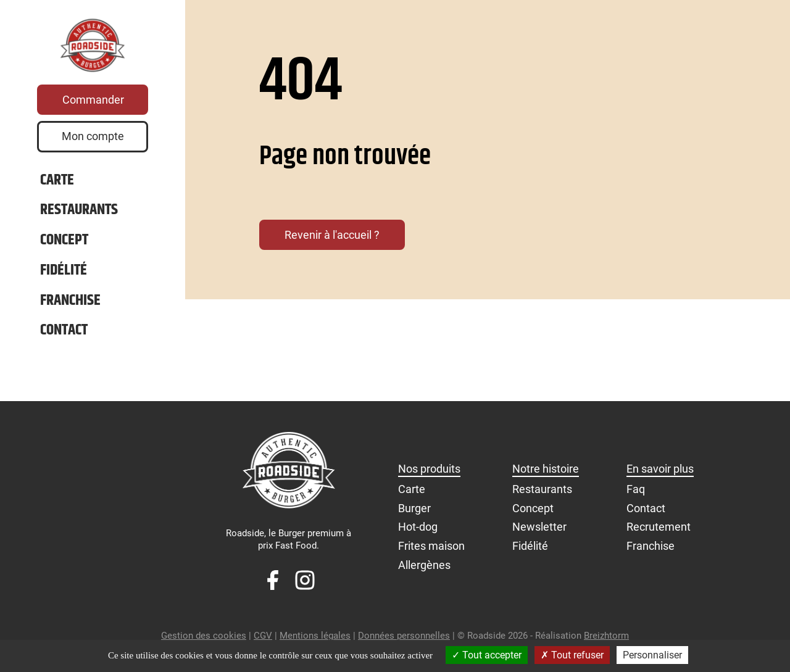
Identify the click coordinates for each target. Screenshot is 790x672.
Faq (636, 496)
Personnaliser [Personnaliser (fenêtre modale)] (652, 655)
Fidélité (64, 277)
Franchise (70, 308)
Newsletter (539, 533)
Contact (64, 337)
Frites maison (431, 553)
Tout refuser (572, 655)
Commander (93, 106)
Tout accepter (487, 655)
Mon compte (93, 143)
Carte (57, 187)
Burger (414, 514)
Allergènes (424, 571)
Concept (64, 247)
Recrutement (659, 533)
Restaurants (79, 217)
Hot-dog (418, 533)
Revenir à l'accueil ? (332, 235)
